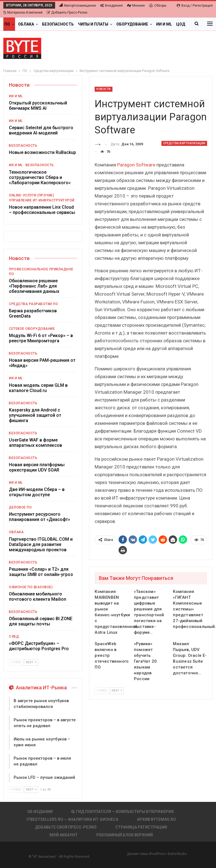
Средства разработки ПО (33, 304)
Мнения (136, 6)
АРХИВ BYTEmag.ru (156, 819)
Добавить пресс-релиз (67, 13)
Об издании (40, 812)
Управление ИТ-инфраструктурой (42, 200)
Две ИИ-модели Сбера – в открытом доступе (37, 492)
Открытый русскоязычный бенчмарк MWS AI (38, 106)
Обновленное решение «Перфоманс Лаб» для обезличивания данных (34, 286)
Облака (26, 24)
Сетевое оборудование (32, 329)
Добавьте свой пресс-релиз (66, 827)
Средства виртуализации (184, 143)
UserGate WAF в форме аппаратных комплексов (35, 443)
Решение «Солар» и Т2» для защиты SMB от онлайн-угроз (41, 572)
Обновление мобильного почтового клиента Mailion (38, 597)
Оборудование (132, 24)
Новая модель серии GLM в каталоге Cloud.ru (38, 388)
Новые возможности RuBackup (42, 152)
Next (117, 691)
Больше (165, 24)
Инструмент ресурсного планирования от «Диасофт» (40, 517)
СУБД (14, 637)
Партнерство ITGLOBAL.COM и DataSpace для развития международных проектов (41, 544)
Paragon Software (136, 165)
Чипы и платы (93, 24)
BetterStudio (177, 854)
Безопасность (58, 24)
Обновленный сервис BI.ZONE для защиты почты (41, 621)
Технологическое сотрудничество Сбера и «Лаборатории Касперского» (40, 177)
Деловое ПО (20, 507)
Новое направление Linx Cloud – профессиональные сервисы (42, 210)
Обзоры (158, 6)
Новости (104, 89)
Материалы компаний (23, 13)
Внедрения (111, 6)
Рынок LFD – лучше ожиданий (44, 777)
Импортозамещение (78, 6)
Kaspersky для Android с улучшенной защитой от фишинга (35, 415)
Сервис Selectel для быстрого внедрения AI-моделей (41, 130)
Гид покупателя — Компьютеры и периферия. (123, 812)
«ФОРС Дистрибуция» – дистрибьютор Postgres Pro (39, 646)
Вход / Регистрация (195, 6)
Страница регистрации (141, 827)
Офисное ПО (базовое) (31, 587)
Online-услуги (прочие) (31, 195)
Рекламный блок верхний (125, 835)
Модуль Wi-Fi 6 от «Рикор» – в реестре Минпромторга (41, 338)
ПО (7, 24)
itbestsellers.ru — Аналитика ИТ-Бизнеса (72, 819)
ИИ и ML (16, 96)
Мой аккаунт (64, 835)
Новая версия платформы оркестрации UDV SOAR (37, 467)
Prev (102, 691)
